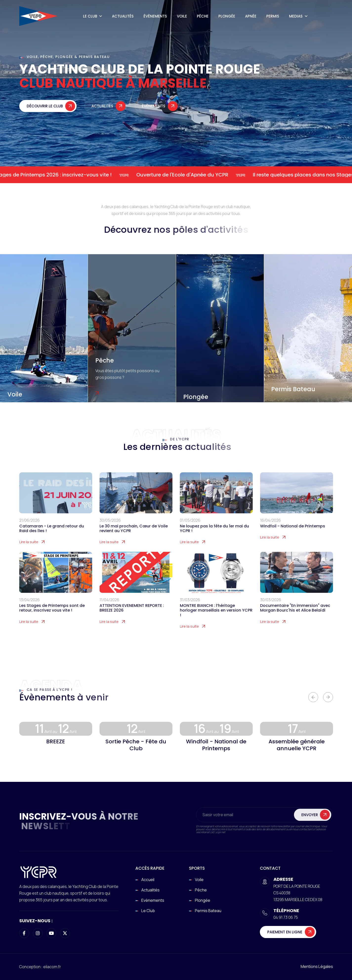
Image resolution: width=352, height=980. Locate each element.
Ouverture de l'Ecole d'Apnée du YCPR (188, 175)
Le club (148, 911)
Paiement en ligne (285, 932)
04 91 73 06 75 (286, 917)
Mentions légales (317, 966)
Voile (182, 16)
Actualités (123, 16)
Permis (273, 16)
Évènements (155, 16)
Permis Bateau (293, 389)
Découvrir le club (45, 109)
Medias (296, 16)
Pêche (203, 16)
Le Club (90, 16)
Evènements (153, 900)
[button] (313, 697)
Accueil (148, 880)
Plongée (227, 16)
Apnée (251, 16)
